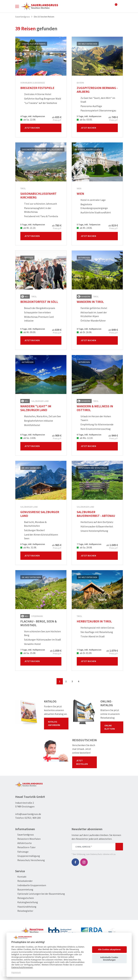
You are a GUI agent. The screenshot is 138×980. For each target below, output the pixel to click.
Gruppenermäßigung (28, 856)
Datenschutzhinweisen (22, 967)
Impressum (16, 972)
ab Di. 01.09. (84, 653)
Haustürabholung (26, 907)
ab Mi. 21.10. (28, 228)
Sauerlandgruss (25, 835)
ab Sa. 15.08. (28, 653)
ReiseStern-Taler (25, 847)
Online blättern (112, 727)
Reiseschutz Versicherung (30, 860)
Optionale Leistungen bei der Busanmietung (40, 894)
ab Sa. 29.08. (85, 547)
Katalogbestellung (27, 902)
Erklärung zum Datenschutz (89, 854)
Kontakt (21, 877)
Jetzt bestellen (85, 762)
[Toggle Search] (121, 6)
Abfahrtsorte (23, 843)
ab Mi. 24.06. (85, 228)
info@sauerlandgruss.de (28, 814)
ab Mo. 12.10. (85, 438)
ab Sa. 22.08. (28, 120)
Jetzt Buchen (42, 128)
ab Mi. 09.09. (28, 332)
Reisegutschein (25, 898)
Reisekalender (24, 881)
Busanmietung (24, 890)
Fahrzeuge (22, 852)
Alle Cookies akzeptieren (109, 949)
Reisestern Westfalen (28, 839)
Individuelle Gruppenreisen (31, 885)
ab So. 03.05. (85, 120)
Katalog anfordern (57, 723)
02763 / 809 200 (33, 818)
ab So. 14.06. (28, 438)
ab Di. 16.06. (84, 332)
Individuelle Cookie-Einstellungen (109, 959)
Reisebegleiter (24, 911)
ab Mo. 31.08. (29, 547)
